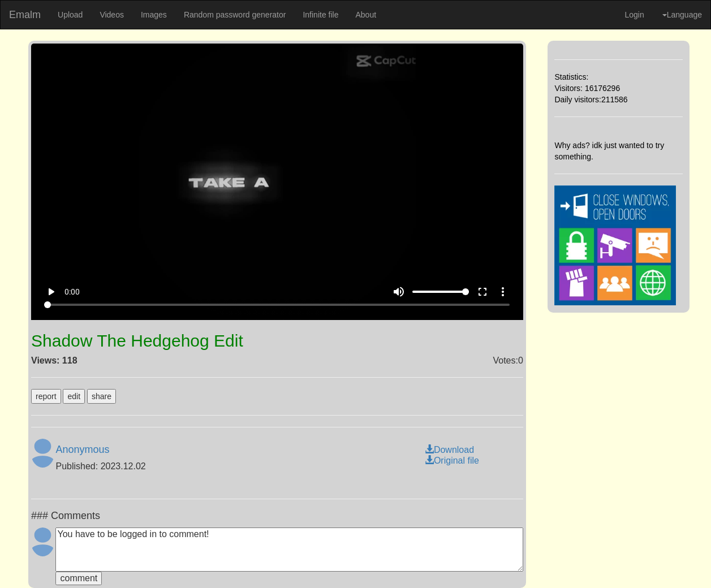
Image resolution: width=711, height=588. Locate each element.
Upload (70, 15)
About (366, 15)
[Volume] (441, 292)
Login (634, 15)
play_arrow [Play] (51, 292)
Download (449, 450)
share (102, 396)
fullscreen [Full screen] (482, 292)
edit (74, 396)
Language (682, 15)
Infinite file (320, 15)
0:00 (72, 292)
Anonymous (82, 449)
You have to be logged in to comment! (289, 550)
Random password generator (235, 15)
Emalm (25, 15)
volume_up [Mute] (399, 292)
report (46, 396)
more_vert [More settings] (503, 292)
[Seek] (277, 305)
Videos (112, 15)
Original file (452, 461)
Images (154, 15)
